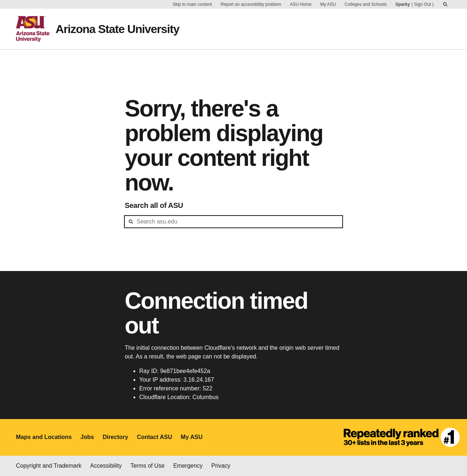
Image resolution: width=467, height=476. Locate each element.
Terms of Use (148, 466)
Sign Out (423, 4)
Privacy (221, 466)
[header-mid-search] (233, 222)
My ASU (328, 4)
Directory (115, 437)
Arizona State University (117, 29)
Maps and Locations (44, 437)
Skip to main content (192, 4)
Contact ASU (154, 437)
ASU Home (301, 4)
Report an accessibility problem (251, 4)
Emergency (188, 466)
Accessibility (106, 466)
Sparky (403, 4)
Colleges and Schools (366, 4)
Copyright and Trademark (49, 466)
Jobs (87, 437)
